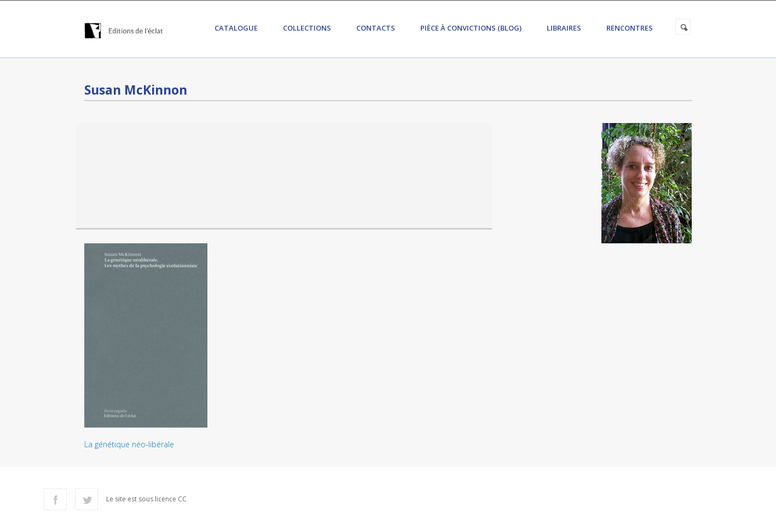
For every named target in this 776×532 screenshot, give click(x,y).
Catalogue (236, 28)
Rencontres (630, 28)
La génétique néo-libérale (129, 444)
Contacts (376, 28)
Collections (307, 28)
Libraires (564, 28)
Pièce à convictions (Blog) (471, 28)
